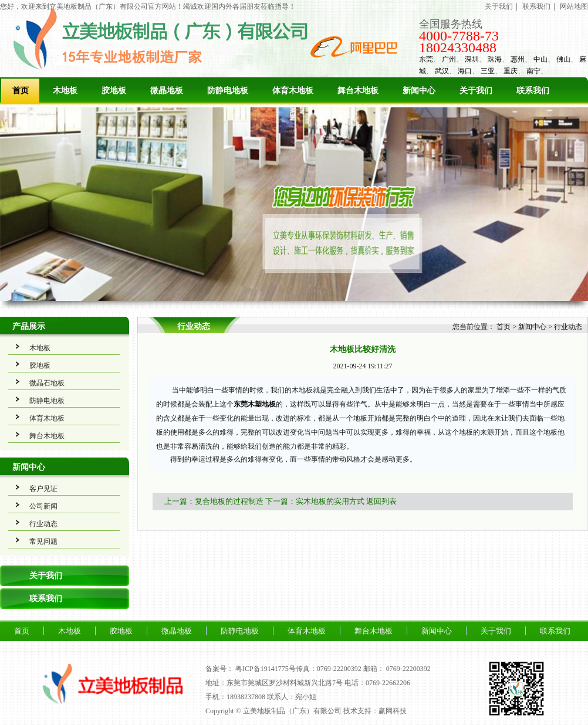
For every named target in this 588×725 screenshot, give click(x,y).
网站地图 (574, 6)
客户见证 (43, 489)
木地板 (65, 91)
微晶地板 (167, 91)
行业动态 (43, 524)
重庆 (511, 71)
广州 (449, 59)
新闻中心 (419, 91)
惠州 (518, 59)
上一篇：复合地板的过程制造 (214, 501)
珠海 (495, 59)
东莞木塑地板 (255, 404)
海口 (465, 71)
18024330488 (458, 48)
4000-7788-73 (459, 36)
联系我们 (536, 6)
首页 (21, 91)
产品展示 (29, 326)
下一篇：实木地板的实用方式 (315, 501)
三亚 (488, 71)
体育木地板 (293, 91)
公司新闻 (43, 506)
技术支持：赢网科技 (375, 711)
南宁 (533, 71)
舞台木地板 (358, 91)
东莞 (426, 59)
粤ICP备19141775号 (266, 669)
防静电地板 (228, 91)
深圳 (472, 59)
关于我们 (499, 6)
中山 (540, 59)
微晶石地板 (47, 383)
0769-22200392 (408, 669)
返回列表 (381, 501)
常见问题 (43, 541)
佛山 (563, 59)
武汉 (442, 71)
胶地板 (114, 91)
